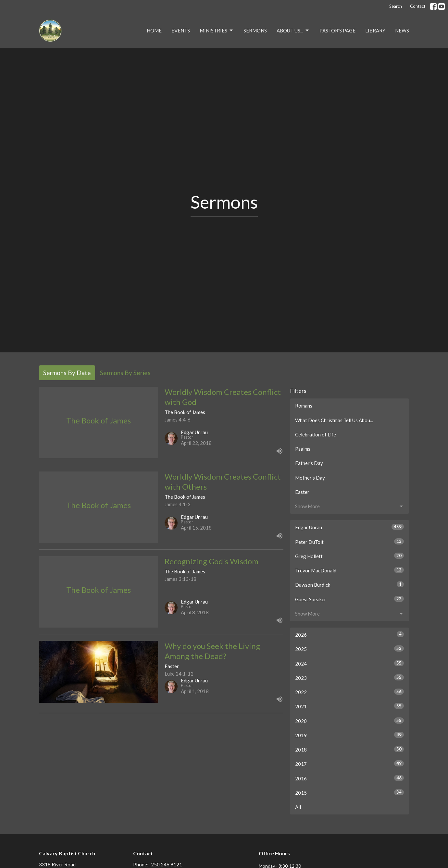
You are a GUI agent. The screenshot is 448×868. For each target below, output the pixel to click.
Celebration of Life (316, 434)
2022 (349, 692)
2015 (349, 792)
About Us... (293, 31)
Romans (304, 406)
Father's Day (309, 463)
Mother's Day (310, 478)
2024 (349, 663)
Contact (418, 6)
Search (396, 6)
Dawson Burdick (349, 584)
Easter (302, 492)
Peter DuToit (349, 542)
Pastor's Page (337, 31)
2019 (349, 735)
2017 (349, 764)
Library (375, 31)
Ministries (217, 31)
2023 (349, 678)
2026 (349, 634)
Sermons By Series (125, 373)
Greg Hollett (349, 556)
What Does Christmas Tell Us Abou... (334, 420)
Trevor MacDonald (349, 570)
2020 (349, 721)
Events (181, 31)
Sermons (255, 31)
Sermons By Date (67, 373)
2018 (349, 749)
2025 (349, 649)
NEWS (402, 31)
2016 (349, 778)
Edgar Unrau (349, 527)
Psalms (303, 449)
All (298, 807)
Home (154, 31)
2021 (349, 706)
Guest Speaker (349, 599)
